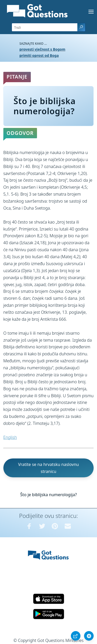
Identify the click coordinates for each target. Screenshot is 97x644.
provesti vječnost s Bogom (42, 49)
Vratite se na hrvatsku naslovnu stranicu (48, 468)
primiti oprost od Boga (39, 55)
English (10, 437)
